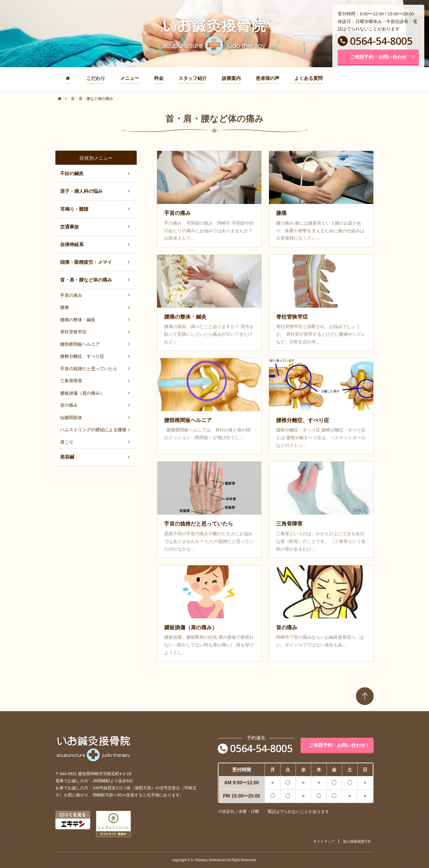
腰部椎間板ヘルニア (80, 344)
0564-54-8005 (375, 41)
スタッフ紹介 (193, 78)
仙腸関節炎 (71, 417)
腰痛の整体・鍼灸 (78, 320)
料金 (159, 78)
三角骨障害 (71, 381)
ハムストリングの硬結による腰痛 (93, 430)
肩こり (67, 442)
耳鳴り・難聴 (74, 209)
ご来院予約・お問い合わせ (382, 57)
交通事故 (70, 227)
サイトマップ (324, 841)
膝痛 (65, 307)
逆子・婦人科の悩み (81, 191)
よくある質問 (308, 78)
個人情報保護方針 (357, 841)
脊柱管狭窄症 (73, 332)
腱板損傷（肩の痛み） (82, 393)
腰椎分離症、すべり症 (82, 356)
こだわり (96, 78)
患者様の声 (268, 78)
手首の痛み (71, 295)
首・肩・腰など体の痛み (86, 280)
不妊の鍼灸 (72, 173)
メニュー (130, 78)
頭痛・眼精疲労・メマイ (86, 262)
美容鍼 (67, 457)
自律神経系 (72, 244)
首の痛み (69, 405)
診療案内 (231, 78)
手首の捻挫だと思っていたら (89, 369)
